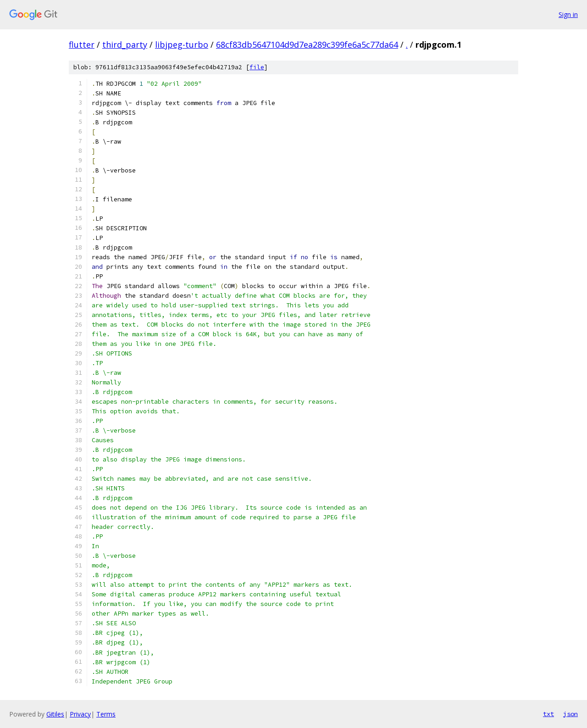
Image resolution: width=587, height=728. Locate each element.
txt (548, 714)
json (570, 714)
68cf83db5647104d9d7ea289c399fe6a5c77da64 (307, 44)
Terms (106, 714)
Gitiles (55, 714)
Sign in (568, 14)
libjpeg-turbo (182, 44)
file (257, 67)
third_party (125, 44)
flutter (82, 44)
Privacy (80, 714)
